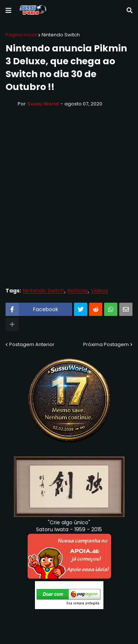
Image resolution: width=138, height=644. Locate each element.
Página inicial (21, 35)
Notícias (78, 291)
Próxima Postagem (106, 344)
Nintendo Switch (61, 35)
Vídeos (100, 291)
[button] (8, 11)
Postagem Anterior (32, 344)
